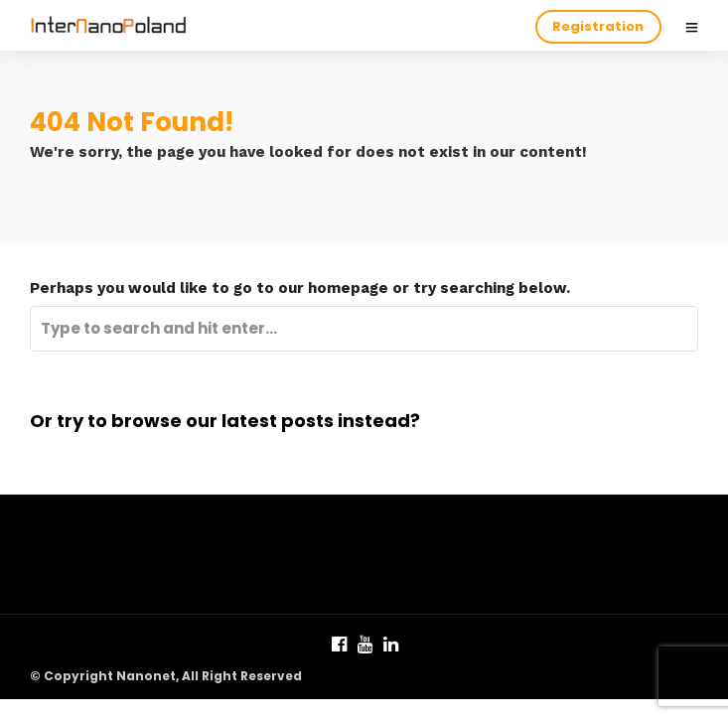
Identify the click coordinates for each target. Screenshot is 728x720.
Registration (598, 26)
